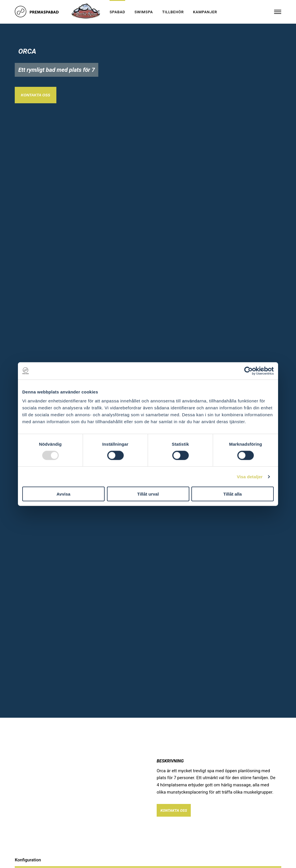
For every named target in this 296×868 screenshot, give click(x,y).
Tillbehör (173, 12)
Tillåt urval (148, 494)
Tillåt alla (233, 494)
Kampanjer (205, 12)
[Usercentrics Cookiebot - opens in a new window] (248, 371)
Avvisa (64, 494)
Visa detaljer (250, 476)
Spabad (117, 12)
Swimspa (144, 12)
